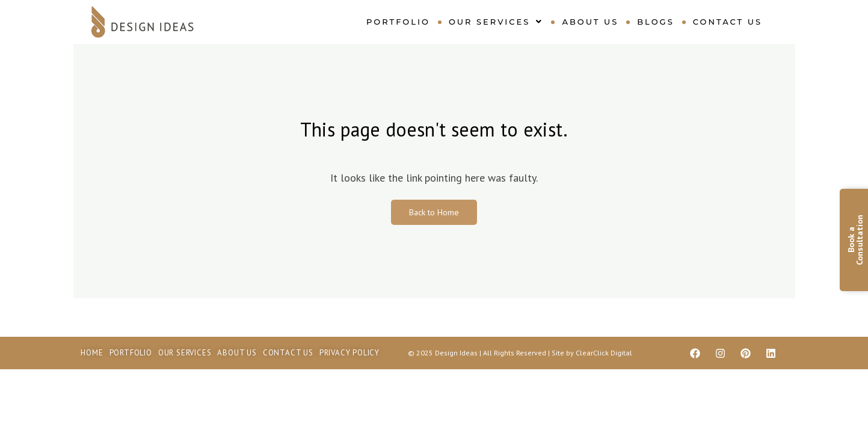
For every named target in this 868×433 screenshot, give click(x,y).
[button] (496, 22)
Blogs (655, 22)
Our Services (496, 22)
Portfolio (398, 22)
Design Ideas (457, 353)
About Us (590, 22)
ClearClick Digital (604, 353)
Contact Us (728, 22)
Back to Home (434, 212)
